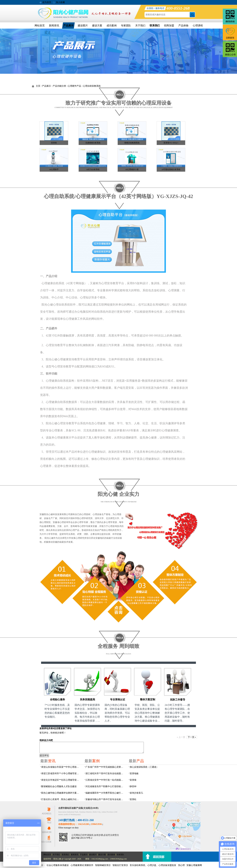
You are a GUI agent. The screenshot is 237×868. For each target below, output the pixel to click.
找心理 (181, 865)
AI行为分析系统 (93, 169)
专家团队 (126, 26)
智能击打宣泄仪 (120, 865)
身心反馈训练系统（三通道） (144, 767)
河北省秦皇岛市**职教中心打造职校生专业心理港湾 (105, 786)
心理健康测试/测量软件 (82, 865)
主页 (38, 86)
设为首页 (47, 2)
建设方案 (97, 26)
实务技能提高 (88, 699)
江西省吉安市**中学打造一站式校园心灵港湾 (105, 780)
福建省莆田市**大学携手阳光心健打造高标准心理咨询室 (105, 793)
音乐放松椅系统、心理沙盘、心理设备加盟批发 (153, 865)
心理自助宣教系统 (92, 86)
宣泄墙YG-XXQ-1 (171, 143)
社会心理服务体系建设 (58, 865)
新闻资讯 (54, 26)
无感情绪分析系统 (93, 143)
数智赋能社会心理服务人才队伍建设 (59, 786)
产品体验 (183, 26)
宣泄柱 (133, 799)
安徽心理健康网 (194, 865)
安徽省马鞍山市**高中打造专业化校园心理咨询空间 (105, 799)
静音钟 (133, 786)
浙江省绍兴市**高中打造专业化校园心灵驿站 (105, 773)
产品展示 (68, 26)
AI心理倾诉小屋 (132, 169)
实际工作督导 (178, 700)
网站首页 (40, 26)
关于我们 (140, 26)
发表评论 (44, 728)
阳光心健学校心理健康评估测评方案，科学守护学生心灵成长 (61, 793)
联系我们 (155, 26)
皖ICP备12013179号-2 (82, 838)
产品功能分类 (59, 86)
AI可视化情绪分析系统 (171, 169)
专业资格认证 (118, 699)
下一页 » (192, 737)
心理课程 (198, 26)
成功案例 (112, 26)
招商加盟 (169, 26)
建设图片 (83, 26)
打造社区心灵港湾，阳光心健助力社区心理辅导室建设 (61, 799)
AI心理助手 (54, 169)
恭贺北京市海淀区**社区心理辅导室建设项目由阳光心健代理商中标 (61, 780)
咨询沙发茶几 (136, 793)
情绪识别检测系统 (132, 143)
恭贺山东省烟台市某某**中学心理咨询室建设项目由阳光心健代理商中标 (61, 767)
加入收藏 (60, 2)
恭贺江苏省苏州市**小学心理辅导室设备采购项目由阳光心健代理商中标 (61, 773)
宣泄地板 (134, 773)
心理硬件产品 (74, 86)
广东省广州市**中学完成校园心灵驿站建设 (105, 767)
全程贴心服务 (58, 699)
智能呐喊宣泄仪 (103, 865)
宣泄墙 (54, 143)
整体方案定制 (148, 699)
